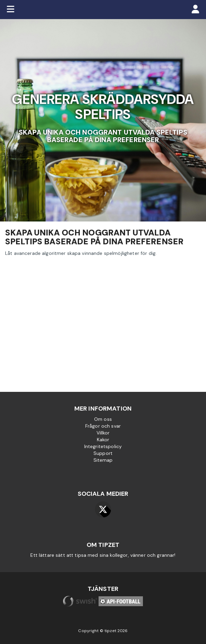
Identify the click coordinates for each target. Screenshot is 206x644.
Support (103, 453)
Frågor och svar (103, 426)
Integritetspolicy (103, 446)
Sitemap (103, 460)
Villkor (103, 433)
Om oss (103, 419)
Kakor (103, 440)
